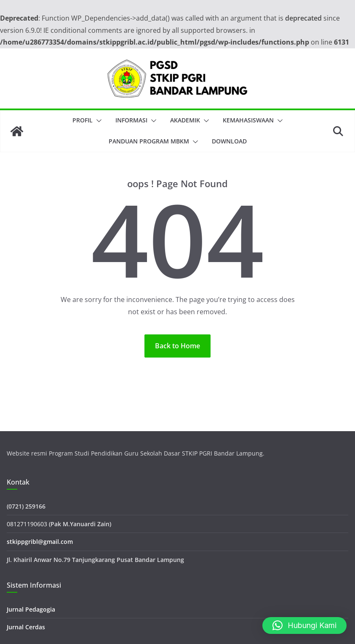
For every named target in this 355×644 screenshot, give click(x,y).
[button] (97, 121)
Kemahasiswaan (248, 120)
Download (229, 141)
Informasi (131, 120)
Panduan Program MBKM (149, 141)
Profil (83, 120)
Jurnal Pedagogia (31, 609)
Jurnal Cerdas (26, 627)
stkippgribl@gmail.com (40, 542)
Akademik (185, 120)
